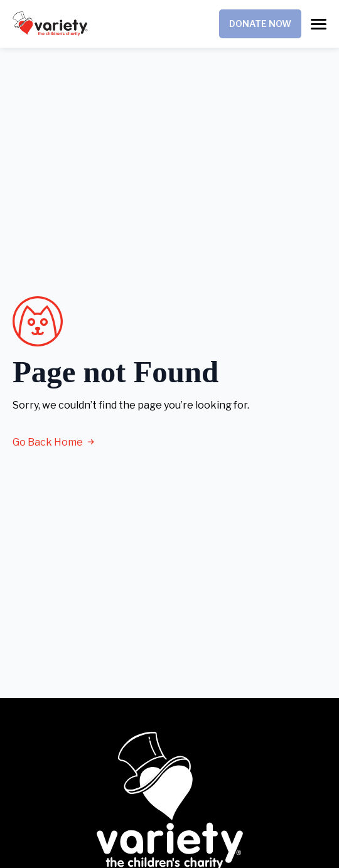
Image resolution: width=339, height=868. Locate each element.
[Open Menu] (319, 24)
